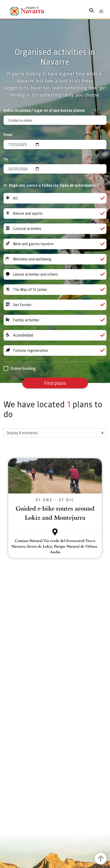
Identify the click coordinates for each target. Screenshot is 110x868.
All (55, 198)
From (8, 135)
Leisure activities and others (55, 274)
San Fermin (55, 305)
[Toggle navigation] (101, 11)
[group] (55, 198)
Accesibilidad (55, 335)
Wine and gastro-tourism (55, 244)
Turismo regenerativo (55, 351)
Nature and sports (55, 213)
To (6, 159)
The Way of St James (55, 290)
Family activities (55, 320)
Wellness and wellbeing (55, 259)
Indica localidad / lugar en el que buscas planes (44, 110)
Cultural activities (55, 229)
